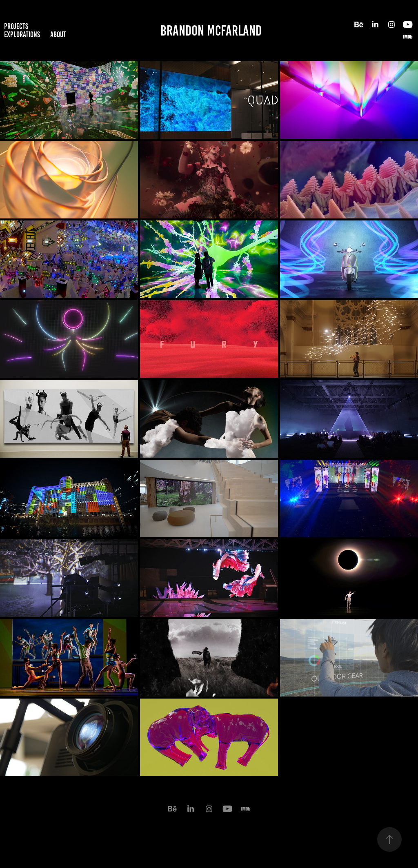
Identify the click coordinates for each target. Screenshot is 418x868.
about (58, 34)
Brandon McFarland (211, 31)
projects (16, 26)
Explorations (22, 34)
